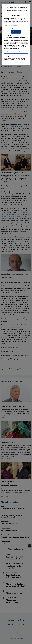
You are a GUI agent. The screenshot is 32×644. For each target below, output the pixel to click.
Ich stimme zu (16, 32)
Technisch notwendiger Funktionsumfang (16, 52)
